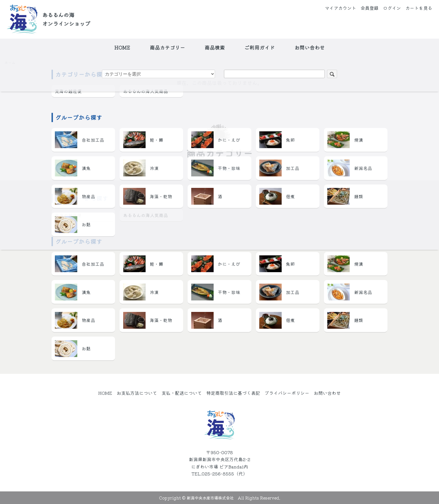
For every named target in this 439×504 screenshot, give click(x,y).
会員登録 (370, 8)
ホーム (10, 63)
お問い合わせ (310, 47)
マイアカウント (340, 8)
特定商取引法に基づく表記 (233, 393)
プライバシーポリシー (287, 393)
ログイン (392, 8)
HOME (122, 47)
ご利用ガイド (260, 47)
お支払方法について (137, 393)
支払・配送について (182, 393)
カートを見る (419, 8)
